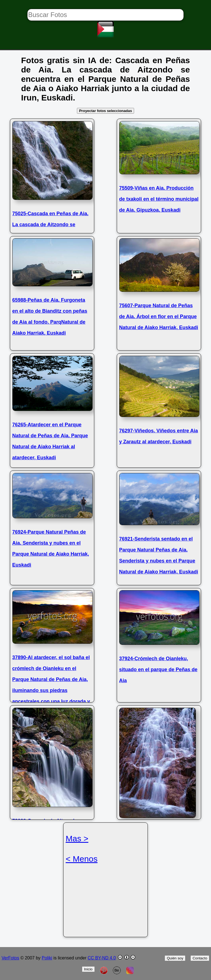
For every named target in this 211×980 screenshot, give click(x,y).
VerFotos (10, 958)
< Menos (82, 859)
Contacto (200, 958)
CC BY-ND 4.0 (102, 958)
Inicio (88, 969)
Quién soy (175, 958)
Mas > (77, 838)
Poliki (47, 958)
